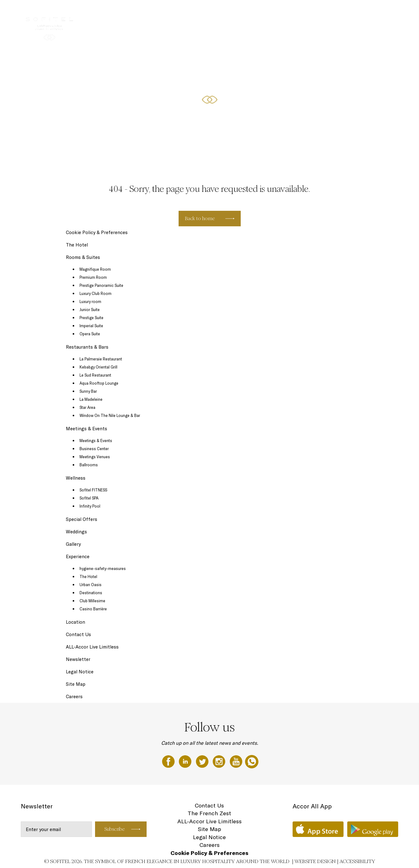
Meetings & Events (293, 11)
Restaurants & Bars (248, 11)
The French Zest (209, 813)
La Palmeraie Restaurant (101, 359)
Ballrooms (89, 465)
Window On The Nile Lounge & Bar (110, 415)
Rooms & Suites (207, 11)
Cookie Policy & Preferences (97, 232)
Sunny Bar (88, 391)
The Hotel (175, 11)
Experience (78, 556)
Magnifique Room (95, 269)
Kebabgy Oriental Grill (98, 367)
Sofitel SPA (89, 498)
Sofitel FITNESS (93, 490)
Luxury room (90, 301)
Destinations (91, 593)
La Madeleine (91, 399)
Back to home (200, 218)
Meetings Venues (95, 457)
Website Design (315, 861)
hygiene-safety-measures (103, 568)
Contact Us (78, 634)
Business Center (94, 449)
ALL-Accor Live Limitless (92, 647)
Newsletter (78, 659)
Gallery (73, 544)
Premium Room (93, 277)
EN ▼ (383, 11)
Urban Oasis (91, 585)
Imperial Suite (91, 326)
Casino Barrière (93, 609)
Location (75, 622)
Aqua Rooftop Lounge (99, 383)
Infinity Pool (90, 506)
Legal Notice (80, 672)
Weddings (76, 532)
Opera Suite (90, 334)
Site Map (76, 684)
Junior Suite (90, 310)
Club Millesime (92, 601)
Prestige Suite (91, 318)
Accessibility (357, 861)
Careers (74, 696)
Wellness (327, 11)
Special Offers (357, 11)
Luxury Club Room (96, 293)
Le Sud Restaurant (95, 375)
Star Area (87, 407)
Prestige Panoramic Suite (101, 285)
